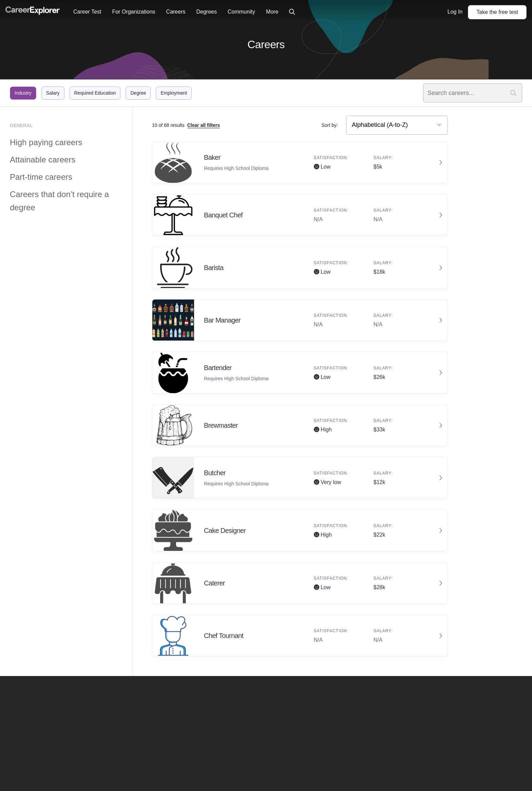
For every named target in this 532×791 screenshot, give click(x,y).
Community (241, 12)
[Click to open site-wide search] (292, 12)
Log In (455, 12)
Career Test (87, 12)
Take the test (497, 12)
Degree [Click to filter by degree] (138, 93)
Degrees (206, 12)
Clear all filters (204, 125)
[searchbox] (388, 125)
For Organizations (134, 12)
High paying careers (46, 142)
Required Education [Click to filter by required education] (95, 93)
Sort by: (330, 125)
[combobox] (397, 125)
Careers (176, 12)
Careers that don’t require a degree (59, 201)
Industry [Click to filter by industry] (23, 93)
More (272, 12)
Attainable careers (43, 160)
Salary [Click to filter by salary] (53, 93)
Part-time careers (41, 177)
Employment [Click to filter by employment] (174, 93)
